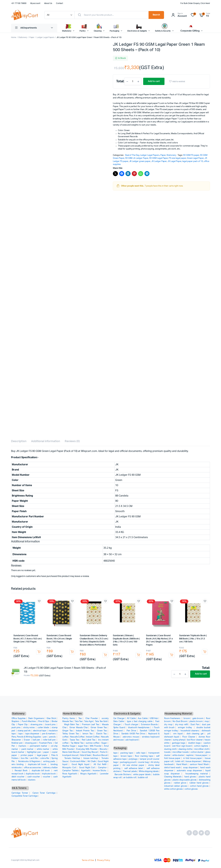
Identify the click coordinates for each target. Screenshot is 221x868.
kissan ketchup (91, 758)
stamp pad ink (24, 731)
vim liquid (178, 734)
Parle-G (104, 752)
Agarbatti (86, 771)
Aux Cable (143, 718)
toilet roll (179, 761)
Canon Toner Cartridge (44, 793)
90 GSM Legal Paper (158, 158)
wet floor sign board (182, 746)
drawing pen (31, 743)
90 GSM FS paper (191, 155)
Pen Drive (131, 731)
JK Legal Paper (174, 161)
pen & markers (49, 734)
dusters (32, 780)
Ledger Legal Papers (45, 37)
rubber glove (180, 783)
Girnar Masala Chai (79, 728)
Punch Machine (29, 721)
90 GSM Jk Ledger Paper (137, 158)
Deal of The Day (132, 155)
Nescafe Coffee (77, 737)
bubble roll (143, 778)
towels (167, 752)
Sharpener (17, 740)
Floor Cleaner (189, 737)
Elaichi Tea (101, 734)
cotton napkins (201, 746)
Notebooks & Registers (29, 761)
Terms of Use (88, 860)
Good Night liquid (81, 764)
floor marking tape (144, 756)
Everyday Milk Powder (87, 749)
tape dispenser (33, 734)
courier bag (143, 762)
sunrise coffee (92, 743)
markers (23, 746)
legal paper (43, 755)
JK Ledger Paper (159, 161)
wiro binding (18, 764)
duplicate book (33, 774)
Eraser (27, 740)
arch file (34, 758)
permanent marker (39, 746)
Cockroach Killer (78, 761)
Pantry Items (69, 718)
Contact (60, 3)
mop (207, 721)
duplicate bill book (38, 764)
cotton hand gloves (199, 786)
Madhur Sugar (69, 746)
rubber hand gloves (199, 783)
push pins (16, 728)
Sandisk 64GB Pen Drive (133, 734)
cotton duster (197, 752)
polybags (133, 759)
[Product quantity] (133, 81)
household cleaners (190, 731)
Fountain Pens (46, 743)
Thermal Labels (130, 771)
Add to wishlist (179, 82)
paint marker (28, 749)
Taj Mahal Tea (77, 743)
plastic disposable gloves (185, 780)
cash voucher (34, 777)
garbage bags (179, 743)
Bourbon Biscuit (100, 755)
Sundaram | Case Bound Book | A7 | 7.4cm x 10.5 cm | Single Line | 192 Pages (28, 639)
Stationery (23, 37)
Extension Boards (149, 725)
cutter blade (44, 728)
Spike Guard (119, 728)
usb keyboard (132, 740)
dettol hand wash (172, 768)
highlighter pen (34, 752)
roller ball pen (49, 740)
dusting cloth (170, 749)
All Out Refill (100, 764)
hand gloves (190, 777)
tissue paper (201, 755)
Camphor (102, 768)
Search (156, 15)
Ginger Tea (67, 731)
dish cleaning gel (195, 734)
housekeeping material (197, 774)
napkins (190, 755)
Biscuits (103, 749)
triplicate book (49, 774)
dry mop (168, 725)
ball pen (37, 740)
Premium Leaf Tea (90, 725)
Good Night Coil (87, 768)
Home (14, 37)
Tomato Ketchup (72, 758)
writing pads (50, 761)
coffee (65, 737)
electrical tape (40, 731)
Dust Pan (195, 725)
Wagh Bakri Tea (72, 725)
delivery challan (50, 768)
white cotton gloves (173, 789)
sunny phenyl (179, 740)
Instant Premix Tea (85, 731)
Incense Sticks (100, 771)
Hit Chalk (92, 761)
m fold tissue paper (193, 758)
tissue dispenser (193, 761)
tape (21, 734)
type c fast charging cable (140, 721)
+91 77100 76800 (19, 3)
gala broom (198, 718)
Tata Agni (89, 721)
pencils (53, 737)
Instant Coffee (93, 737)
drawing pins (37, 725)
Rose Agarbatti (70, 774)
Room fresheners (173, 718)
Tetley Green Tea (71, 734)
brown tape (126, 756)
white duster (178, 755)
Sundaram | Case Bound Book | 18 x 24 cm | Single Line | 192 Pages (59, 639)
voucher (47, 777)
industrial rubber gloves (176, 786)
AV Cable (131, 718)
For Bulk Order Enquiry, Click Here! (195, 3)
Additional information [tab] (46, 441)
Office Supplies (19, 718)
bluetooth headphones (139, 728)
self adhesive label (134, 768)
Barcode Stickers (123, 775)
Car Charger (119, 718)
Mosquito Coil (69, 768)
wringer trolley (185, 728)
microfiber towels (181, 752)
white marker (43, 749)
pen (45, 737)
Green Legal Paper (195, 158)
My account (35, 3)
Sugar (104, 743)
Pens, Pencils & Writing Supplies (27, 737)
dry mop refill (181, 725)
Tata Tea (78, 721)
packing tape (127, 753)
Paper (32, 37)
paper (46, 752)
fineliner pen (17, 743)
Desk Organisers (36, 718)
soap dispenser (190, 768)
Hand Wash (182, 764)
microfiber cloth (202, 749)
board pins (51, 725)
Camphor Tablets (70, 771)
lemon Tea (88, 734)
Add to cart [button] (39, 652)
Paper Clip (23, 725)
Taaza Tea (74, 740)
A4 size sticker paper (133, 765)
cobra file (45, 758)
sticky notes (29, 728)
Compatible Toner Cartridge (24, 796)
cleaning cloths (185, 749)
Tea (80, 718)
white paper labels (142, 775)
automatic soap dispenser (189, 771)
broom (187, 718)
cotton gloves (191, 789)
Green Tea (102, 731)
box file (25, 758)
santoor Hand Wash (199, 764)
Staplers (16, 721)
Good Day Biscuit (90, 752)
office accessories (33, 768)
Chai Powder (92, 718)
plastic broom (196, 721)
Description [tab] (19, 441)
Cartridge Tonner (20, 793)
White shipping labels (149, 771)
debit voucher (18, 777)
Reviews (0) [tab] (72, 441)
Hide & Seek (85, 755)
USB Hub (154, 718)
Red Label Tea (88, 740)
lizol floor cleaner (195, 740)
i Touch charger (131, 725)
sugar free (83, 746)
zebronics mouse (131, 737)
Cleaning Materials (173, 777)
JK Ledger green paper (140, 161)
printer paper (27, 755)
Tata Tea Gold (101, 721)
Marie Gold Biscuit (71, 752)
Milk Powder (96, 746)
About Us (48, 3)
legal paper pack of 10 (193, 161)
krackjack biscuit (70, 755)
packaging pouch (128, 762)
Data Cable (119, 721)
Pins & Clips (44, 721)
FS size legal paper (177, 158)
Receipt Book (22, 771)
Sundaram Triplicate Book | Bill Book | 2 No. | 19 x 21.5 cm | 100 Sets (193, 639)
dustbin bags (194, 743)
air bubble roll (130, 778)
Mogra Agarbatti (88, 774)
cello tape (141, 753)
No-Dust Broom (180, 721)
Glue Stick (51, 718)
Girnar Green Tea (99, 728)
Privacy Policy (104, 860)
